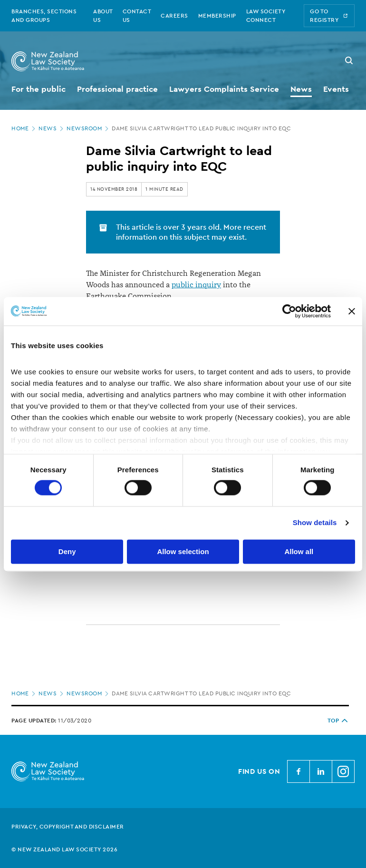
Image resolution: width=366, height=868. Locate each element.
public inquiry (196, 285)
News (52, 128)
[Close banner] (352, 311)
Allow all (299, 551)
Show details (315, 523)
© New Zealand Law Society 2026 (64, 849)
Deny (67, 551)
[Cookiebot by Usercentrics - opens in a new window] (289, 311)
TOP (338, 721)
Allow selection (183, 551)
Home (24, 128)
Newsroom (88, 128)
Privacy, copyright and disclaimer (68, 827)
